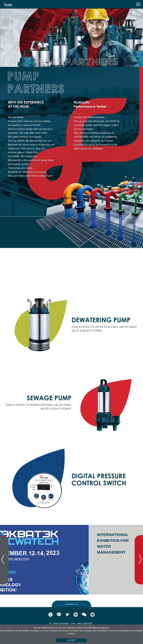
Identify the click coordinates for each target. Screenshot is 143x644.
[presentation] (4, 560)
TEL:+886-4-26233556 (59, 624)
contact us (71, 604)
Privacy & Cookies (70, 631)
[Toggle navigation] (138, 4)
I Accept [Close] (71, 640)
